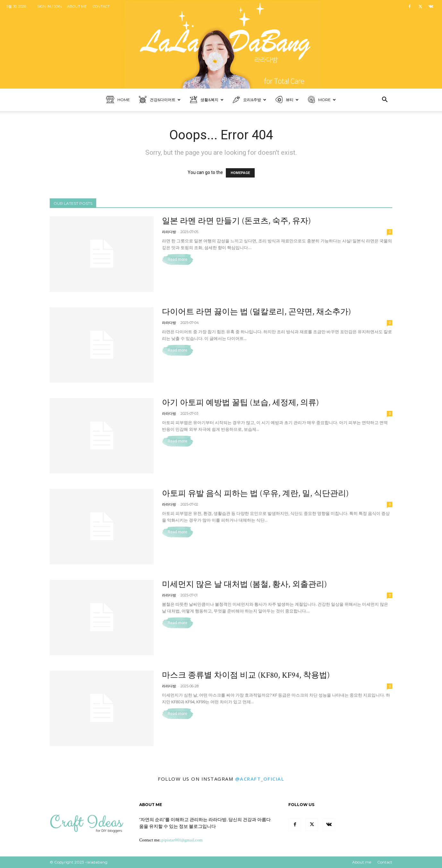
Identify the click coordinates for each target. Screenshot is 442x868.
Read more (178, 259)
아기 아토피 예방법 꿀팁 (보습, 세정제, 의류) (240, 403)
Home (118, 100)
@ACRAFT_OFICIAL (260, 779)
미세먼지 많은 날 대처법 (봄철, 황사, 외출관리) (244, 584)
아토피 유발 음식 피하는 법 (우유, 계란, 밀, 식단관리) (255, 494)
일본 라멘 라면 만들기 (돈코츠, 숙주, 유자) (236, 221)
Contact (101, 6)
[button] (385, 100)
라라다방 (169, 232)
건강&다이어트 (160, 100)
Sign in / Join (50, 6)
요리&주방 (250, 100)
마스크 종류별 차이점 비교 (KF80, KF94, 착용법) (246, 675)
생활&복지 (207, 100)
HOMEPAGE (240, 173)
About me (77, 6)
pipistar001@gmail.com (182, 840)
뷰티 (287, 100)
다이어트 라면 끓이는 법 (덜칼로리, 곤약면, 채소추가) (256, 312)
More (322, 100)
